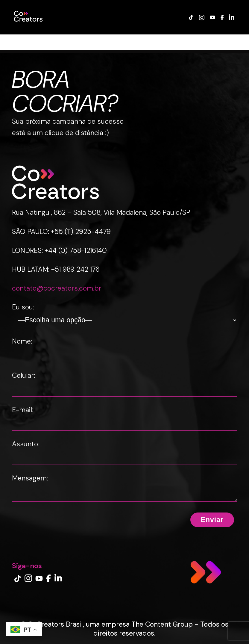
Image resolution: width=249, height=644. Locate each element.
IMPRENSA (192, 38)
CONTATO (222, 38)
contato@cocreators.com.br (57, 288)
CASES (23, 38)
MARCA (45, 38)
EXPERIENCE (103, 38)
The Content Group (162, 624)
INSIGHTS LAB (158, 38)
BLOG (129, 38)
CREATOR (71, 38)
